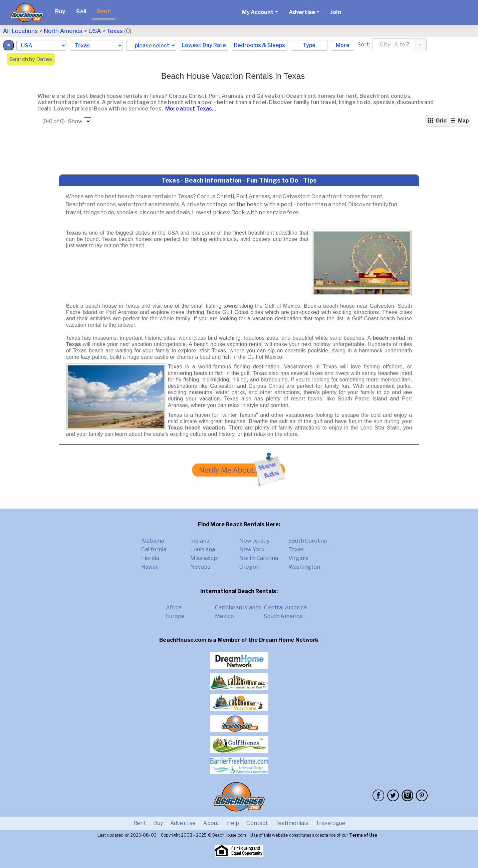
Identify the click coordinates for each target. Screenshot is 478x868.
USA (95, 31)
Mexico (225, 616)
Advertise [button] (302, 12)
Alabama (153, 541)
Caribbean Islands (238, 608)
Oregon (249, 567)
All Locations (20, 31)
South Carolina (308, 541)
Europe (175, 616)
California (154, 549)
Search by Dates (31, 59)
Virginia (298, 558)
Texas (115, 31)
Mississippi (204, 558)
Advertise (183, 823)
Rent (104, 12)
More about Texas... (190, 109)
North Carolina (259, 558)
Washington (304, 567)
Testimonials (292, 823)
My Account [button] (258, 12)
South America (283, 616)
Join (336, 12)
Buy (60, 12)
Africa (174, 608)
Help (233, 823)
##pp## (87, 121)
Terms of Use (363, 835)
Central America (285, 608)
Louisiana (203, 549)
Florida (150, 558)
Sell (81, 12)
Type (309, 45)
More (343, 45)
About (211, 823)
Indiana (200, 541)
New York (252, 549)
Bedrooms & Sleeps (260, 45)
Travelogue (331, 823)
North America (63, 31)
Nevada (200, 567)
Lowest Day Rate (204, 45)
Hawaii (150, 567)
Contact (257, 823)
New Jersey (255, 541)
